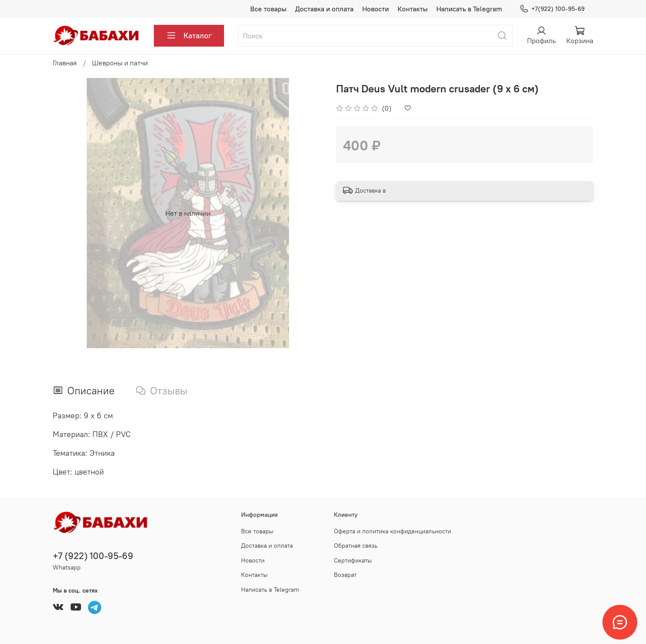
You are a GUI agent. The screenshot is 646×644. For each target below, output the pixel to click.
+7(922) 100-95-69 (552, 9)
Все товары (268, 9)
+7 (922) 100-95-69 (93, 556)
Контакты (413, 9)
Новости (376, 9)
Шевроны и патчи (120, 63)
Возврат (345, 575)
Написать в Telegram (469, 9)
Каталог (189, 36)
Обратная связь (356, 546)
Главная (65, 63)
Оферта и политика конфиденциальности (393, 531)
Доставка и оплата (324, 9)
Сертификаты (353, 560)
